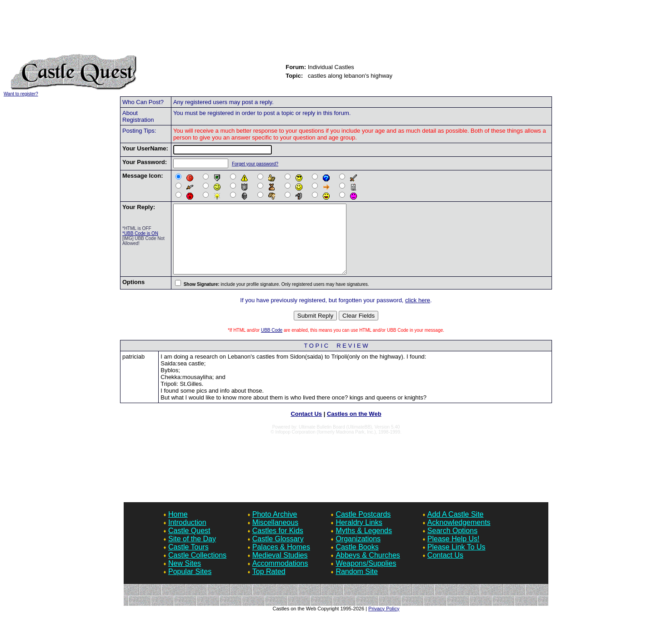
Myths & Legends (364, 544)
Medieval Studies (280, 569)
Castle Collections (197, 569)
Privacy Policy (384, 622)
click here (418, 314)
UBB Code (272, 344)
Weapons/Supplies (366, 577)
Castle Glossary (278, 552)
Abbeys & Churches (368, 569)
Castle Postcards (363, 528)
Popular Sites (190, 585)
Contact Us (306, 427)
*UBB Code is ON (140, 233)
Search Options (452, 544)
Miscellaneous (275, 536)
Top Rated (269, 585)
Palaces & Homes (281, 561)
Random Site (357, 585)
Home (178, 528)
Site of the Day (192, 552)
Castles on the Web (354, 427)
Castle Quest (189, 544)
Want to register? (21, 94)
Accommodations (280, 577)
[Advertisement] (336, 31)
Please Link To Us (456, 561)
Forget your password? (254, 164)
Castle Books (357, 561)
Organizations (358, 552)
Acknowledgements (459, 536)
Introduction (187, 536)
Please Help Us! (454, 552)
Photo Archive (275, 528)
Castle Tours (188, 561)
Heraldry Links (359, 536)
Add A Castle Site (456, 528)
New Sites (185, 577)
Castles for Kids (278, 544)
